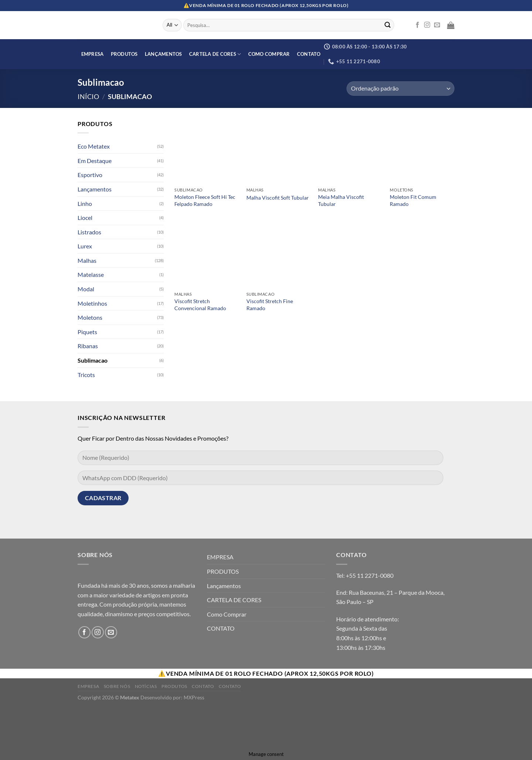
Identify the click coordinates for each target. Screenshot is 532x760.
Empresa (88, 686)
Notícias (146, 686)
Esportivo (90, 175)
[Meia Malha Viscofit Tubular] (350, 151)
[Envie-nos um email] (437, 25)
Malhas (87, 260)
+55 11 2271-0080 (370, 575)
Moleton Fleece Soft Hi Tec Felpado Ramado (205, 200)
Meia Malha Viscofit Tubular (341, 200)
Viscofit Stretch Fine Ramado (270, 305)
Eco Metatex (94, 146)
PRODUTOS (124, 54)
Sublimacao (93, 360)
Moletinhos (92, 303)
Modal (86, 289)
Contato (203, 686)
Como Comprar (269, 54)
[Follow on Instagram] (427, 25)
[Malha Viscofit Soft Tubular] (279, 151)
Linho (85, 203)
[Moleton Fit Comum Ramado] (422, 151)
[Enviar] (388, 25)
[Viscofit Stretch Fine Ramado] (279, 256)
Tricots (86, 375)
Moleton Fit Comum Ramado (413, 200)
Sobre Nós (117, 686)
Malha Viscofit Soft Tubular (278, 198)
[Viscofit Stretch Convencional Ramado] (207, 256)
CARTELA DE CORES (215, 54)
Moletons (90, 317)
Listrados (89, 232)
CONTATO (309, 54)
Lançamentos (163, 54)
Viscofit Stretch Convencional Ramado (200, 305)
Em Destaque (95, 161)
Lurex (85, 246)
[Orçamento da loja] (400, 89)
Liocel (85, 218)
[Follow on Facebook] (417, 25)
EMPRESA (93, 54)
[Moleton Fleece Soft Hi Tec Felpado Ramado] (207, 151)
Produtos (174, 686)
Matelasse (91, 275)
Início (88, 96)
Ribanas (88, 346)
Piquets (87, 332)
